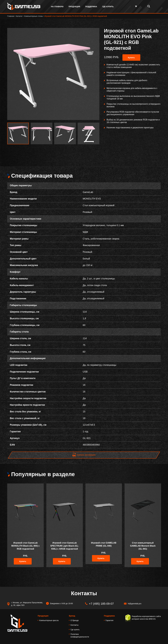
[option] (53, 74)
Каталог (19, 16)
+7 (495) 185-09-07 (101, 604)
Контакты (74, 625)
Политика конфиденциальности (80, 635)
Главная (11, 16)
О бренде (75, 620)
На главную (57, 7)
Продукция (74, 7)
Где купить (108, 7)
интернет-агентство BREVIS (144, 619)
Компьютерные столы (34, 16)
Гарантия (109, 620)
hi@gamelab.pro (135, 604)
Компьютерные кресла (49, 620)
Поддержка (91, 7)
